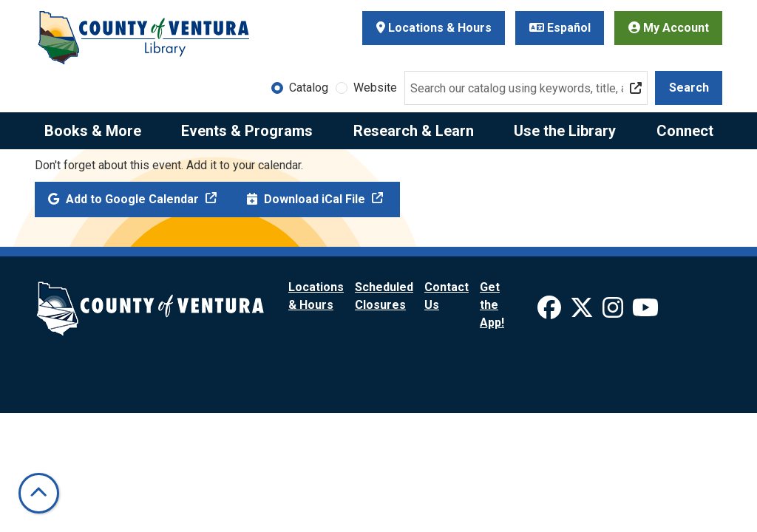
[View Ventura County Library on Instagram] (614, 312)
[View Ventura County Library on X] (583, 312)
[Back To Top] (39, 493)
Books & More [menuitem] (93, 131)
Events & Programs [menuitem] (247, 131)
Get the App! (492, 305)
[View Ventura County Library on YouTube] (645, 312)
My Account (669, 28)
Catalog (309, 88)
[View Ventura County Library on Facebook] (551, 312)
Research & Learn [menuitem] (414, 131)
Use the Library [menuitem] (565, 131)
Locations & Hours (434, 28)
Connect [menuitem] (685, 131)
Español (560, 28)
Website (375, 88)
